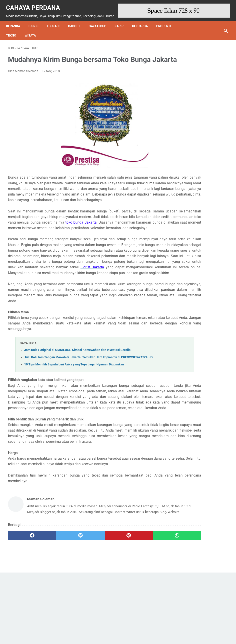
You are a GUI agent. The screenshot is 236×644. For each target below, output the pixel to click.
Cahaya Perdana (35, 5)
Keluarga (142, 21)
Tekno (13, 31)
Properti (166, 21)
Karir (121, 21)
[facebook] (26, 605)
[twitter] (63, 605)
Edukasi (55, 21)
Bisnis (35, 21)
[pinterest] (100, 605)
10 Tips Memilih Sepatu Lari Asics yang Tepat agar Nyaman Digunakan (74, 406)
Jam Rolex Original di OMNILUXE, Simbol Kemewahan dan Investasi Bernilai (78, 386)
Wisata (32, 31)
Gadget (76, 21)
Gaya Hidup (99, 21)
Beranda (15, 21)
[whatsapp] (137, 605)
